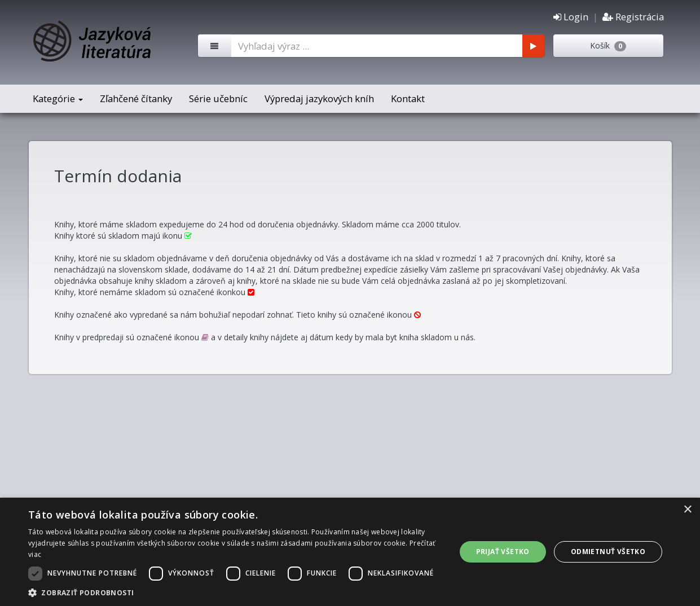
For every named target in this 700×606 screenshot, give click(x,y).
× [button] (687, 510)
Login (571, 17)
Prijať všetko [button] (503, 552)
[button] (235, 592)
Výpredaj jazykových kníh (319, 98)
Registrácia (633, 17)
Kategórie (58, 98)
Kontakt (408, 98)
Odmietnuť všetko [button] (608, 552)
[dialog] (350, 552)
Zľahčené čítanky (136, 98)
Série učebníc (218, 98)
